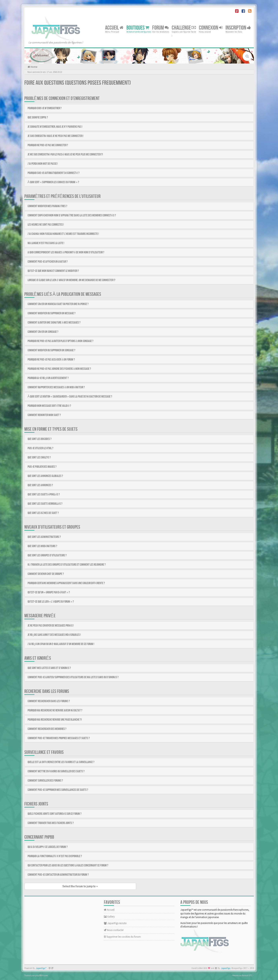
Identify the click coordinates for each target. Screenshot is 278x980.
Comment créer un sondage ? (43, 332)
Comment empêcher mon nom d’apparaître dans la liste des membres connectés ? (72, 215)
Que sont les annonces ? (40, 485)
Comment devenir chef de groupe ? (46, 574)
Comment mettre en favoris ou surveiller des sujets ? (56, 771)
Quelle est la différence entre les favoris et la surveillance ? (61, 762)
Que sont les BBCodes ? (40, 439)
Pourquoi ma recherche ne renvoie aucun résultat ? (55, 710)
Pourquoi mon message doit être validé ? (49, 406)
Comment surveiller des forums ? (45, 781)
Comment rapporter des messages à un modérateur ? (56, 387)
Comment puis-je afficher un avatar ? (48, 262)
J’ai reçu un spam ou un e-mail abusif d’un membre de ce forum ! (61, 644)
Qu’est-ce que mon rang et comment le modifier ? (53, 271)
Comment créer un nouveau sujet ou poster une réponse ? (58, 304)
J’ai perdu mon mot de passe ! (43, 164)
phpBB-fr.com (42, 975)
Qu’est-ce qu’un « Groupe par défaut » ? (49, 592)
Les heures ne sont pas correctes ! (46, 225)
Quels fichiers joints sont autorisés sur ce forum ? (55, 814)
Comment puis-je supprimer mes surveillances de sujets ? (58, 790)
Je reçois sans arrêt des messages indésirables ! (54, 635)
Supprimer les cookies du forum (122, 937)
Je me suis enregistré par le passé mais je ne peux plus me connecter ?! (65, 155)
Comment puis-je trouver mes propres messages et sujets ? (59, 738)
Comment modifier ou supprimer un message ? (52, 313)
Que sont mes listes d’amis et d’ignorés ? (49, 668)
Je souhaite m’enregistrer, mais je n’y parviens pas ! (55, 127)
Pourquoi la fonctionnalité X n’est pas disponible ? (55, 856)
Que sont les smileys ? (39, 458)
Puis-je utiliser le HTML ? (40, 448)
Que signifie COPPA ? (38, 118)
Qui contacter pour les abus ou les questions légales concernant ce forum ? (68, 865)
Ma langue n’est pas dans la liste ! (46, 243)
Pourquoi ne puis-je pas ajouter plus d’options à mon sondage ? (61, 341)
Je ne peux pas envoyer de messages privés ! (51, 626)
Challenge (184, 28)
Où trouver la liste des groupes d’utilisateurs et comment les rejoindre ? (67, 565)
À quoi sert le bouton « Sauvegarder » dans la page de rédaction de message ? (70, 397)
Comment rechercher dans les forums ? (49, 701)
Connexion (211, 28)
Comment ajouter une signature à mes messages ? (54, 323)
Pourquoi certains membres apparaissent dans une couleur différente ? (66, 583)
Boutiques (138, 28)
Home (34, 67)
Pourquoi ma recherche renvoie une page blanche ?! (55, 720)
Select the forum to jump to (80, 886)
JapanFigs (226, 968)
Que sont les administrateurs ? (44, 537)
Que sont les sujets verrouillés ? (45, 504)
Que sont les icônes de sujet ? (43, 513)
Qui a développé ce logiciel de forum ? (48, 847)
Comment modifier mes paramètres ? (48, 206)
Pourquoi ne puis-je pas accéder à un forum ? (51, 360)
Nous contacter (114, 930)
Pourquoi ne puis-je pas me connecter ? (48, 145)
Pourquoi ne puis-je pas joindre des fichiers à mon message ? (59, 369)
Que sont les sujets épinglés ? (44, 495)
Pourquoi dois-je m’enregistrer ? (45, 108)
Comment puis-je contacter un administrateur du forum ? (58, 875)
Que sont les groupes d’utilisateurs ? (47, 555)
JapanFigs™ (41, 968)
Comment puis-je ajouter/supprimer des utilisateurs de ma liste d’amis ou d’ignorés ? (73, 677)
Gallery (109, 917)
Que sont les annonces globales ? (45, 476)
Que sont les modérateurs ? (42, 546)
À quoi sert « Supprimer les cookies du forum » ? (53, 182)
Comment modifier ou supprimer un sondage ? (51, 350)
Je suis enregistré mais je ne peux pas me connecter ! (56, 136)
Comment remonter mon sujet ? (44, 415)
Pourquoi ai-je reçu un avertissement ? (48, 378)
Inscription (238, 28)
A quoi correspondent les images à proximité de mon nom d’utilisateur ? (66, 252)
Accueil (114, 28)
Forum (160, 28)
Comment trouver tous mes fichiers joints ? (51, 823)
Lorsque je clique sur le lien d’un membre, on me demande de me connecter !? (71, 280)
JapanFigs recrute (115, 923)
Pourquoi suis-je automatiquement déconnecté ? (54, 173)
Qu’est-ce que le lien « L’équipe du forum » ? (51, 602)
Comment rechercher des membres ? (47, 729)
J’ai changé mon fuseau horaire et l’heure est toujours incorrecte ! (63, 234)
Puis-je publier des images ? (42, 467)
